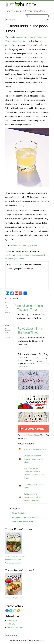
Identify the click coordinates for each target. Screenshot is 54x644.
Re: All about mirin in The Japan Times (30, 307)
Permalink (8, 313)
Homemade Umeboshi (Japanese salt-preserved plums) (33, 459)
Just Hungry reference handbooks (26, 517)
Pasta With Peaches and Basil (35, 449)
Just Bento (11, 624)
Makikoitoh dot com (15, 627)
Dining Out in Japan (20, 513)
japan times (19, 259)
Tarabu (30, 435)
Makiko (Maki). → (24, 367)
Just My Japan (12, 621)
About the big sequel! (14, 597)
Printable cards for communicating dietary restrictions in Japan (33, 497)
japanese (20, 255)
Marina (37, 435)
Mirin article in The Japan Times (23, 245)
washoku (38, 255)
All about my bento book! (15, 556)
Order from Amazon (13, 560)
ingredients (29, 255)
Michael (7, 303)
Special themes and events (23, 521)
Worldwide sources (13, 563)
